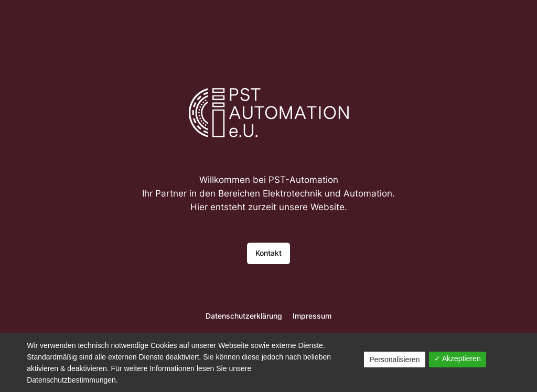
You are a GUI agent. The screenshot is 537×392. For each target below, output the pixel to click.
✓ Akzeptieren (458, 358)
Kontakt (268, 253)
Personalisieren (395, 360)
